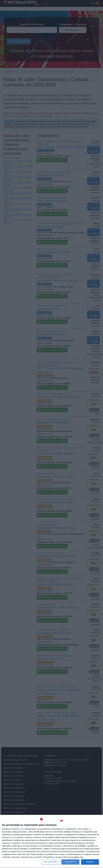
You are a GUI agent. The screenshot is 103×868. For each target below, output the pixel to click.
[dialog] (51, 841)
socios (22, 829)
